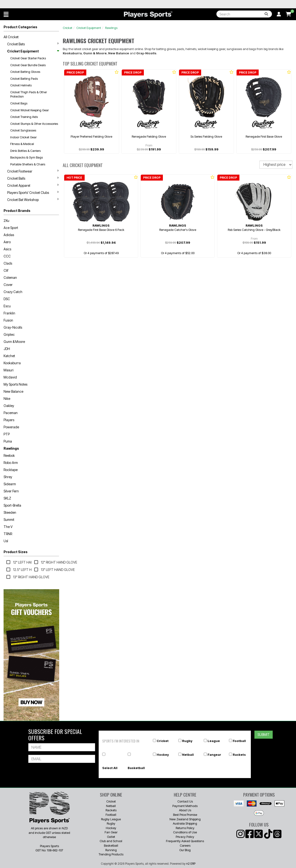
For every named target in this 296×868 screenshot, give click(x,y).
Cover (8, 285)
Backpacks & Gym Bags (27, 157)
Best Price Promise (185, 815)
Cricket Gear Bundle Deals (28, 65)
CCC (7, 256)
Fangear (214, 755)
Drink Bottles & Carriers (25, 151)
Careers (185, 845)
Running (111, 850)
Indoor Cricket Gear (23, 137)
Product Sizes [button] (16, 552)
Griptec (9, 334)
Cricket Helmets (21, 85)
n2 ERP (191, 863)
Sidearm (10, 484)
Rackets (239, 755)
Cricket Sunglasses (23, 130)
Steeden (10, 512)
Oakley (9, 406)
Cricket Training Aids (24, 117)
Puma (8, 441)
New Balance (13, 391)
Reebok (9, 455)
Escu (7, 306)
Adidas (9, 235)
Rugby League (111, 819)
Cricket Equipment (33, 51)
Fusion (8, 320)
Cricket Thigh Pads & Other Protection (29, 94)
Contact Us (185, 801)
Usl (6, 541)
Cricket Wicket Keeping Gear (29, 110)
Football (239, 741)
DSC (7, 299)
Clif (6, 270)
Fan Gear (111, 832)
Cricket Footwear (33, 171)
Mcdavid (10, 377)
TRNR (8, 534)
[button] (6, 14)
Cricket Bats (33, 44)
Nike (7, 399)
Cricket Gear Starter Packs (28, 58)
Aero (7, 242)
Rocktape (11, 470)
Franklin (9, 313)
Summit (9, 520)
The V (8, 527)
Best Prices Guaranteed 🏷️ (66, 4)
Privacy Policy (185, 837)
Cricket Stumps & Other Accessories (34, 124)
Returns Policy (185, 828)
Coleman (10, 278)
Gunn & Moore (14, 342)
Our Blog (185, 850)
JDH (7, 349)
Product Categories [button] (20, 27)
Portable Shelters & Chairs (28, 164)
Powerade (11, 427)
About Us (185, 810)
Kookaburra (12, 363)
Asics (7, 249)
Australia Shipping (185, 823)
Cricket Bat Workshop (33, 200)
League (214, 741)
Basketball (136, 768)
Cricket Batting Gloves (25, 72)
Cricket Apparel (33, 185)
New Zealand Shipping (185, 819)
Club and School (111, 841)
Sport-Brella (12, 505)
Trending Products (111, 854)
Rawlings (11, 448)
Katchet (9, 356)
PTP (7, 434)
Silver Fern (11, 491)
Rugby (187, 741)
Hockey (163, 755)
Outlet (111, 837)
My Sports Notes (15, 384)
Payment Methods (185, 806)
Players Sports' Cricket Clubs (33, 192)
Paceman (11, 413)
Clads (8, 263)
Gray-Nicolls (13, 327)
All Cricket (11, 37)
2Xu (6, 221)
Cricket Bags (19, 103)
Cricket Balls (33, 178)
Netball (188, 755)
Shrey (8, 477)
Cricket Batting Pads (24, 79)
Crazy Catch (13, 292)
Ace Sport (11, 228)
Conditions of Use (185, 832)
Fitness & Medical (22, 144)
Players (9, 420)
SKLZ (7, 498)
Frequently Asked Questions (185, 841)
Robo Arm (11, 463)
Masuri (9, 370)
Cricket (68, 28)
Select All (110, 768)
